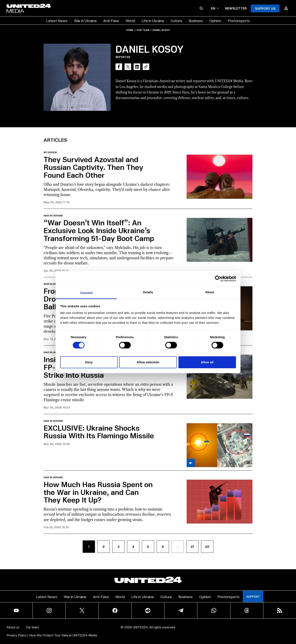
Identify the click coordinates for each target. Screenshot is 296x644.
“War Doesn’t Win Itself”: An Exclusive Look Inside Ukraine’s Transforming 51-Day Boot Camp (99, 230)
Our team (143, 30)
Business (196, 20)
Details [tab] (148, 292)
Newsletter (236, 8)
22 (207, 546)
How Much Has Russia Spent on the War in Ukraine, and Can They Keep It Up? (98, 492)
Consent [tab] (86, 293)
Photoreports (239, 20)
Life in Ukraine (153, 20)
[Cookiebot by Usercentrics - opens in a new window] (218, 279)
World (130, 20)
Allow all (207, 362)
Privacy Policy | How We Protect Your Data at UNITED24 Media (52, 635)
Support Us (265, 8)
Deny (89, 362)
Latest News (57, 20)
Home (130, 30)
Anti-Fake (111, 20)
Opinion (215, 20)
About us (13, 627)
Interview (50, 152)
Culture (176, 20)
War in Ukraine (85, 20)
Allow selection (148, 362)
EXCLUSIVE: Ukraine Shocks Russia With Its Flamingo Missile (99, 432)
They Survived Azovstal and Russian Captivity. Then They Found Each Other (93, 167)
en (215, 8)
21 (192, 546)
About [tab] (210, 292)
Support (253, 597)
